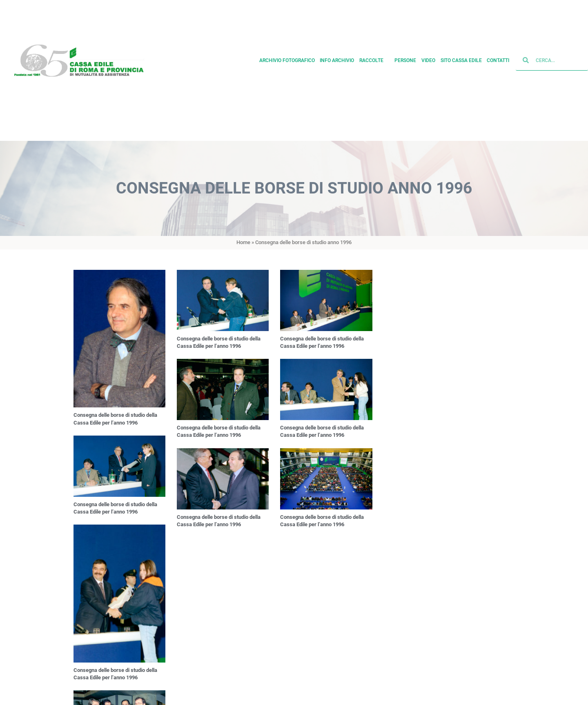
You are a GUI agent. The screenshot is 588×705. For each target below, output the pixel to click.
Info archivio (337, 56)
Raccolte (374, 56)
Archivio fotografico (287, 56)
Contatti (498, 56)
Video (428, 56)
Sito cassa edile (461, 56)
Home (243, 242)
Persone (405, 56)
